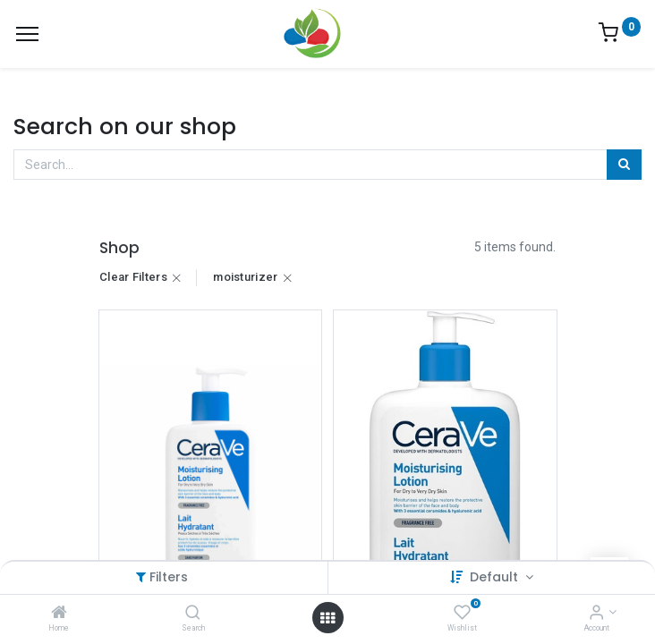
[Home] (59, 614)
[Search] (193, 614)
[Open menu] (327, 618)
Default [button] (496, 577)
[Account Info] (596, 614)
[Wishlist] (462, 614)
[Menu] (27, 34)
